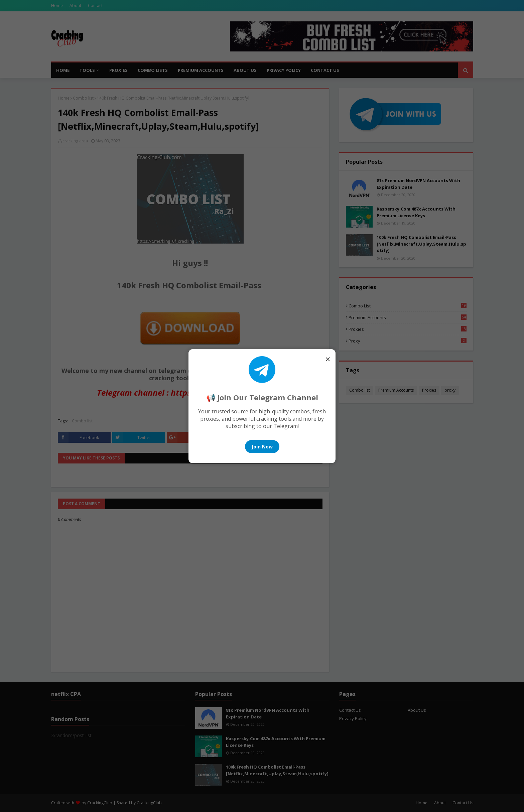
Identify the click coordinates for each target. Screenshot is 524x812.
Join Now (262, 447)
